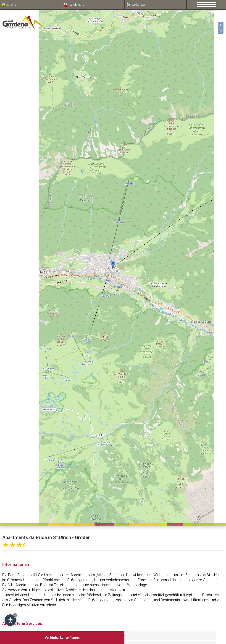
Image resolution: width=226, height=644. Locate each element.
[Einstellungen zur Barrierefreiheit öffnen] (10, 620)
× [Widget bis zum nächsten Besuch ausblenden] (15, 615)
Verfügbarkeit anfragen (62, 638)
